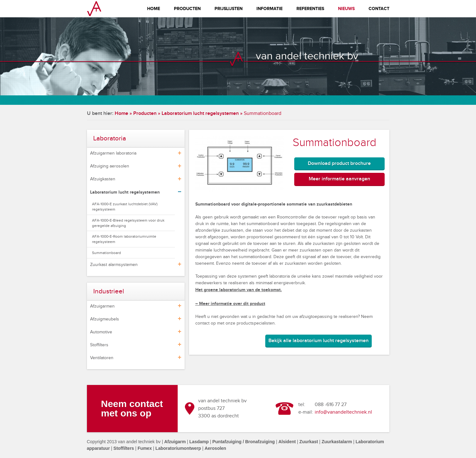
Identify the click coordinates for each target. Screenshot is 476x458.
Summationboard (106, 253)
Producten (187, 9)
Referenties (310, 9)
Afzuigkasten (103, 179)
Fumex (145, 448)
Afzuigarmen (102, 306)
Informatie (270, 9)
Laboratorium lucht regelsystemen (200, 113)
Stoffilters (99, 345)
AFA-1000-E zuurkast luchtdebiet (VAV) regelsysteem (125, 207)
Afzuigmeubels (105, 319)
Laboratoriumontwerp (178, 448)
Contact (379, 9)
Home (154, 9)
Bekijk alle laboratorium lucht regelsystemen (318, 341)
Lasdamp (199, 442)
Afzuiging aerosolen (110, 166)
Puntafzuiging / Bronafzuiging (244, 442)
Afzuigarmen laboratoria (113, 153)
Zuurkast (309, 442)
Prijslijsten (229, 9)
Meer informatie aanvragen (339, 179)
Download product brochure (339, 164)
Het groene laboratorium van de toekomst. (239, 290)
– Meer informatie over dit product (230, 304)
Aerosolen (215, 448)
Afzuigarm (175, 442)
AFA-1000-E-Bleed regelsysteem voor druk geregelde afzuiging (128, 223)
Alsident (287, 442)
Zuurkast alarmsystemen (114, 265)
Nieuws (346, 9)
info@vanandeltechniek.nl (343, 412)
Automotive (101, 332)
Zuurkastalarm (337, 442)
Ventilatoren (102, 358)
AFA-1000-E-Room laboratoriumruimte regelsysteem (124, 239)
